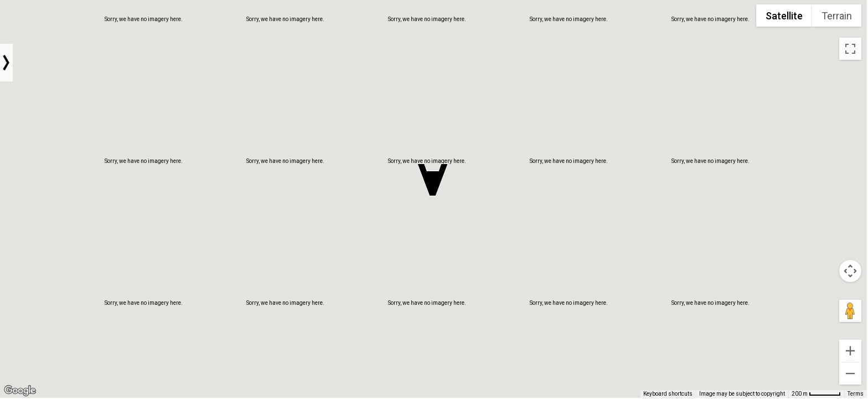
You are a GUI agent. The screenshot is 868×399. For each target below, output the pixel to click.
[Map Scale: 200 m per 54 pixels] (816, 394)
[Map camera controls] (850, 271)
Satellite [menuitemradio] (784, 16)
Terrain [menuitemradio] (837, 16)
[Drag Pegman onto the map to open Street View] (850, 311)
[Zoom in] (850, 351)
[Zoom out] (850, 374)
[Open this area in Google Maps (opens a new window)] (20, 391)
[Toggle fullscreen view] (850, 49)
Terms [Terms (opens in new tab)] (856, 394)
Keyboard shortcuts (668, 394)
